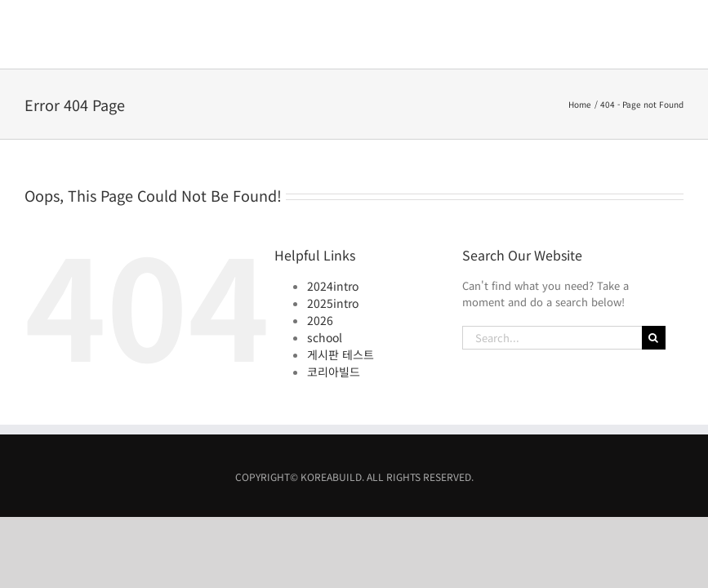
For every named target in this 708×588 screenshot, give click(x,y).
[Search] (654, 269)
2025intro (333, 234)
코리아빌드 (334, 303)
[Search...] (552, 269)
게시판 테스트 (341, 286)
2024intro (333, 217)
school (325, 269)
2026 (320, 252)
